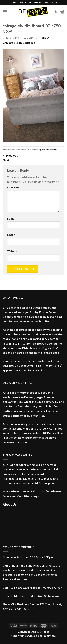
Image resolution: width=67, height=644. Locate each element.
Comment (14, 187)
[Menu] (5, 12)
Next (8, 160)
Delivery (30, 397)
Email (11, 235)
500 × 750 (45, 38)
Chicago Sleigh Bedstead (19, 43)
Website (12, 251)
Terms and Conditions (17, 496)
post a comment (49, 150)
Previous (10, 155)
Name (11, 219)
